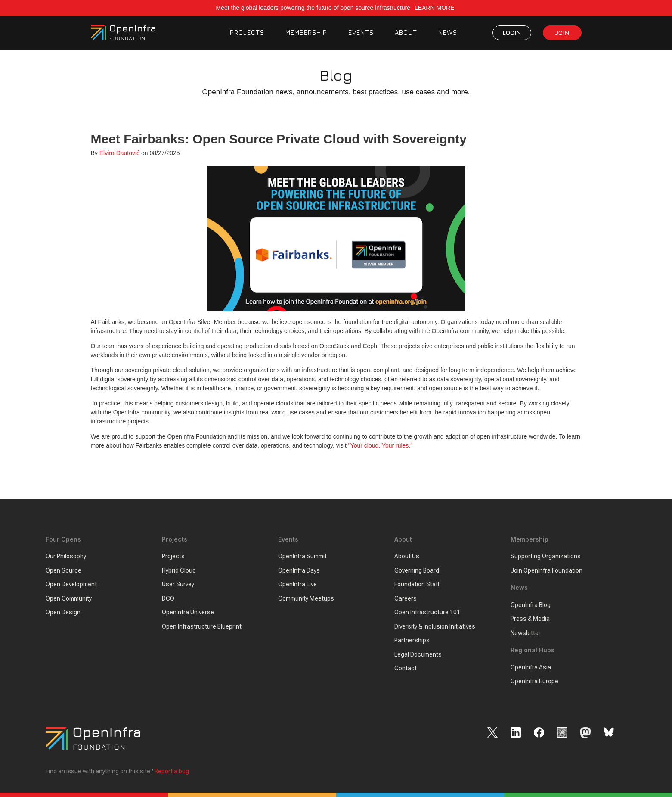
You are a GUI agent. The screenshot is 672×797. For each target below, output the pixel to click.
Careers (406, 598)
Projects (173, 557)
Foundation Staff (417, 585)
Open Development (71, 585)
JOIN (562, 33)
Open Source (63, 570)
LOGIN (512, 33)
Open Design (63, 613)
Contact (406, 669)
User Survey (178, 585)
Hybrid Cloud (179, 570)
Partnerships (412, 641)
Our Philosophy (66, 557)
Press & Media (530, 619)
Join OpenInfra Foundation (547, 570)
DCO (168, 598)
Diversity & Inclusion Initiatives (435, 626)
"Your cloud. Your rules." (381, 445)
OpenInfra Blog (531, 605)
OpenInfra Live (297, 585)
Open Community (69, 598)
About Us (407, 557)
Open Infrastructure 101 (427, 613)
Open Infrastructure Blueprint (202, 626)
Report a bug (172, 771)
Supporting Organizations (546, 557)
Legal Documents (418, 654)
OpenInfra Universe (188, 613)
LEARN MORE (435, 8)
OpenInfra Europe (534, 682)
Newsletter (526, 633)
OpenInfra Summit (302, 557)
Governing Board (417, 570)
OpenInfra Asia (531, 667)
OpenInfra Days (299, 570)
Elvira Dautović (119, 153)
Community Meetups (306, 598)
